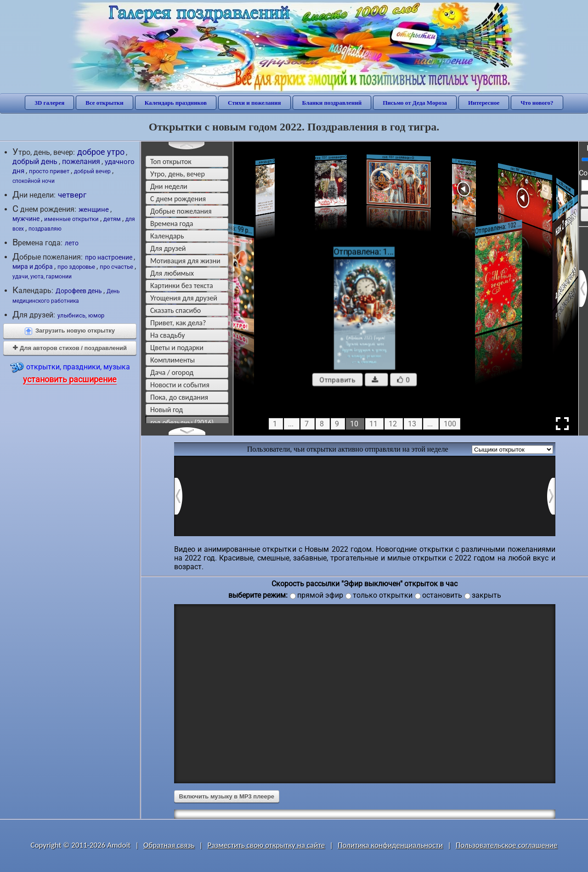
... (291, 424)
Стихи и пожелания (254, 103)
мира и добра (33, 266)
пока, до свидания (179, 397)
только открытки (383, 595)
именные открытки (71, 219)
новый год (167, 410)
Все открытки (105, 103)
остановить (442, 595)
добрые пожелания (181, 211)
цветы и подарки (177, 348)
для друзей (168, 248)
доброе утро (101, 152)
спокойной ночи (34, 181)
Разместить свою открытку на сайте (266, 845)
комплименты (172, 360)
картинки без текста (182, 286)
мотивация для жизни (185, 261)
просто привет (49, 171)
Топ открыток (171, 161)
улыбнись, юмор (81, 315)
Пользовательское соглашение (506, 845)
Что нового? (537, 103)
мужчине (26, 219)
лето (72, 243)
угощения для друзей (184, 298)
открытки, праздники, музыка (70, 372)
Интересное (484, 103)
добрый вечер (92, 171)
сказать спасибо (175, 310)
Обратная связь (169, 845)
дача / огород (172, 372)
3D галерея (49, 103)
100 (450, 424)
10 (354, 424)
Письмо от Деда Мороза (415, 103)
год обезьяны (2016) (182, 422)
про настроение (109, 257)
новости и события (180, 385)
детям (112, 219)
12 (393, 424)
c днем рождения (178, 199)
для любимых (172, 273)
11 (373, 424)
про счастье (116, 267)
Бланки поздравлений (332, 103)
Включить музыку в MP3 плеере (227, 796)
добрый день (35, 161)
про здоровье (76, 267)
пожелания (81, 161)
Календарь (167, 236)
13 (412, 424)
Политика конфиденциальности (390, 845)
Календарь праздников (176, 103)
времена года (172, 224)
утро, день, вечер (178, 174)
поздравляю (45, 229)
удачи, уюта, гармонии (42, 277)
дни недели (169, 186)
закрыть (486, 595)
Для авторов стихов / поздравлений (70, 348)
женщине (94, 210)
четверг (72, 195)
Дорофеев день (79, 291)
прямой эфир (320, 595)
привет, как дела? (178, 323)
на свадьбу (167, 335)
